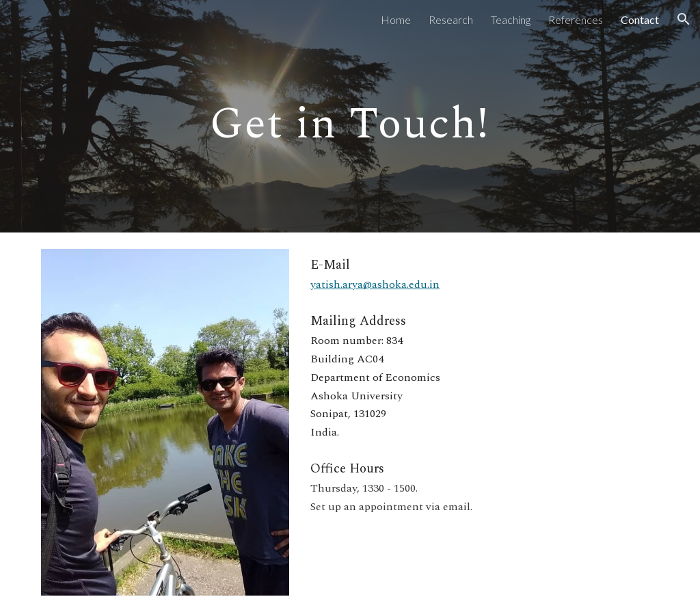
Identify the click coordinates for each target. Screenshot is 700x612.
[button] (684, 19)
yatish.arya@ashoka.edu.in (375, 284)
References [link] (576, 19)
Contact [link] (640, 19)
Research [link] (451, 19)
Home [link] (396, 19)
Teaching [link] (511, 19)
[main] (350, 116)
